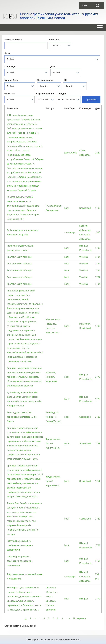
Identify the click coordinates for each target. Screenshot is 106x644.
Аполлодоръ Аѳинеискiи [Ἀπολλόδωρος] (53, 417)
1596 (98, 232)
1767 (98, 561)
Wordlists (84, 257)
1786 (98, 208)
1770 (98, 399)
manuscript (70, 232)
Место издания (45, 80)
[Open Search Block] (98, 6)
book (67, 208)
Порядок (62, 94)
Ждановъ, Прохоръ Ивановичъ (51, 377)
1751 (98, 443)
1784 (98, 257)
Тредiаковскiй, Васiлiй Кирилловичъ (53, 443)
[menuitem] (85, 6)
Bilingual (84, 246)
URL (65, 80)
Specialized (85, 208)
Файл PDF (10, 94)
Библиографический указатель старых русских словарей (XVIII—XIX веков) (59, 16)
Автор (8, 53)
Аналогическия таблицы (19, 257)
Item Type (54, 40)
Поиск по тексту (13, 40)
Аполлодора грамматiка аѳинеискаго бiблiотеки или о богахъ (22, 417)
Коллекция (10, 67)
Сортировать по (45, 94)
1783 (98, 326)
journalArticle (71, 153)
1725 (98, 417)
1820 (98, 153)
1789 (98, 248)
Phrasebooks (86, 250)
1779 (98, 599)
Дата (53, 67)
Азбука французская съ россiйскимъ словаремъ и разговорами (20, 545)
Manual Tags (11, 80)
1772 (98, 377)
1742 (98, 519)
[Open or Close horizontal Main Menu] (53, 27)
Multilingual (85, 324)
